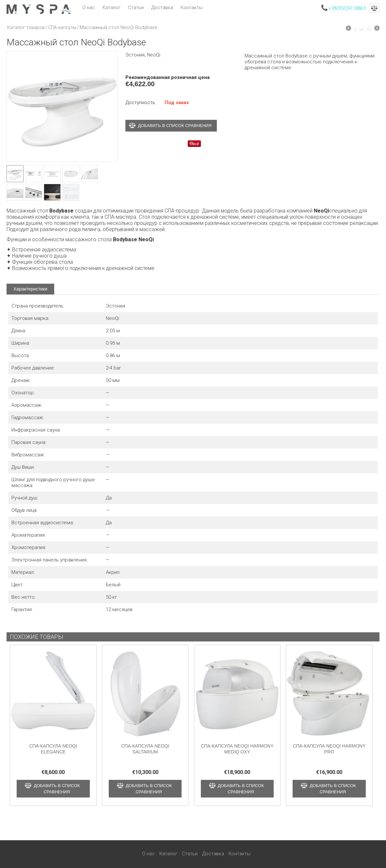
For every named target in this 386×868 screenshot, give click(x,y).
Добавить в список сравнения (175, 126)
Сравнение (374, 8)
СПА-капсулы (62, 27)
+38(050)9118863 (347, 8)
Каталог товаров (26, 27)
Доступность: (141, 103)
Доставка (162, 8)
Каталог (112, 8)
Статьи (136, 8)
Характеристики (30, 289)
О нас (89, 8)
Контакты (192, 8)
